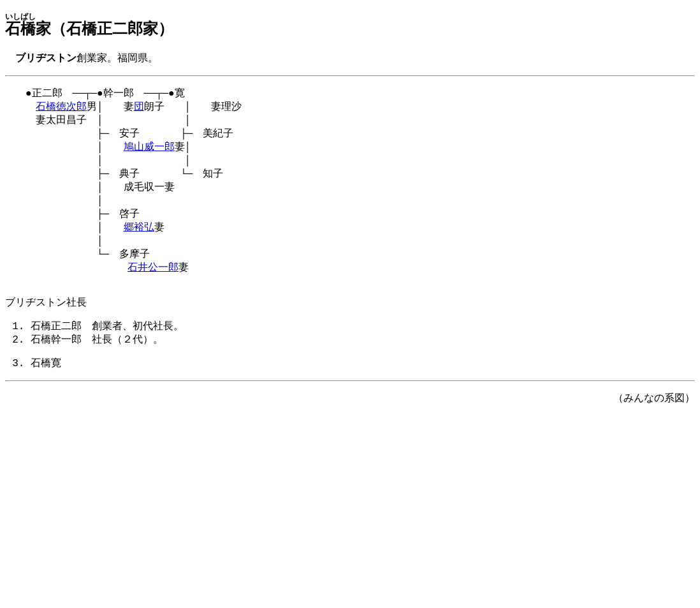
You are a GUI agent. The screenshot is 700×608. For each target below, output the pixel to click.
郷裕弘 (139, 242)
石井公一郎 (153, 286)
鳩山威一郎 (149, 154)
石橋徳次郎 (61, 110)
